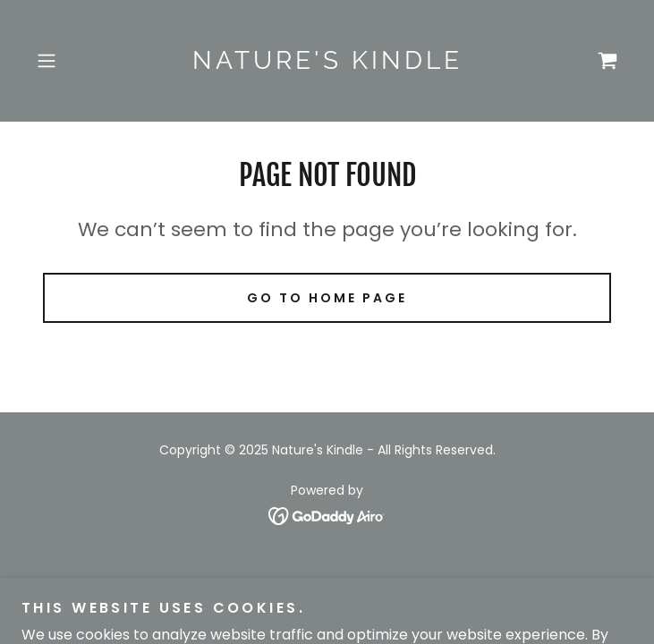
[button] (73, 61)
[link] (327, 61)
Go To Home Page (327, 298)
